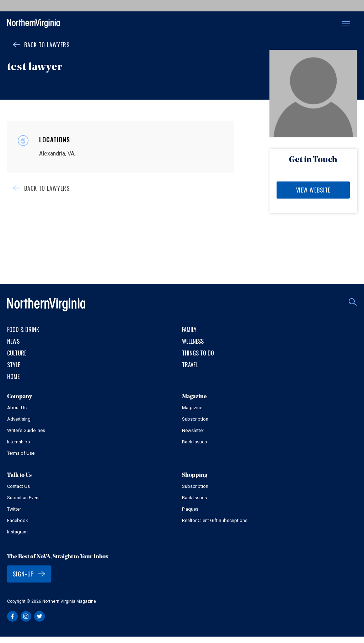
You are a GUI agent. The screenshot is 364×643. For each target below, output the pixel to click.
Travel (190, 365)
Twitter (14, 509)
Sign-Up (23, 574)
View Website (313, 190)
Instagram (17, 532)
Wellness (193, 341)
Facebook (18, 520)
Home (13, 376)
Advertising (19, 419)
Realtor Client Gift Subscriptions (215, 520)
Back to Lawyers (47, 45)
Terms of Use (21, 453)
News (13, 341)
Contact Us (18, 486)
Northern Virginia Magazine (33, 24)
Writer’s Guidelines (26, 430)
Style (14, 365)
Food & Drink (23, 330)
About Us (17, 408)
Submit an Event (23, 498)
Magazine (192, 408)
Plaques (190, 509)
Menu (346, 24)
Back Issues (194, 442)
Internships (18, 442)
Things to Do (198, 353)
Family (189, 330)
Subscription (195, 419)
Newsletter (193, 430)
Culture (17, 353)
